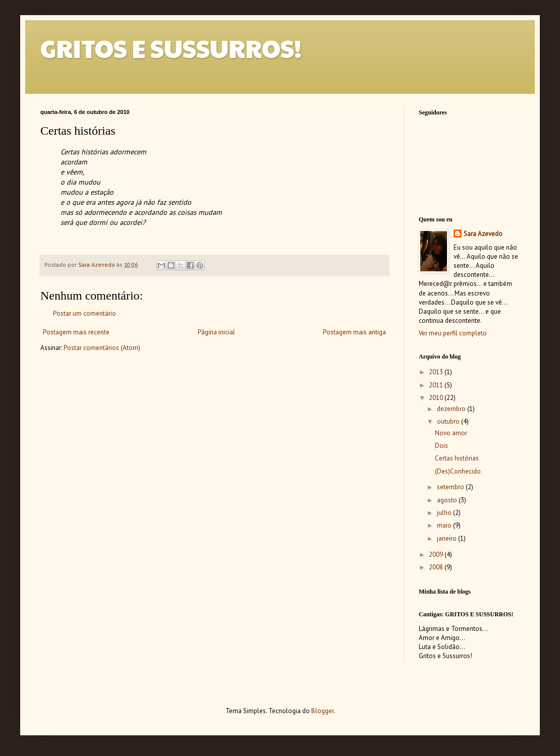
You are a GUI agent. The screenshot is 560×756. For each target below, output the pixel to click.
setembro (451, 487)
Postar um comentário (85, 313)
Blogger (322, 711)
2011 (437, 385)
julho (445, 513)
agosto (448, 500)
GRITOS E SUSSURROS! (171, 48)
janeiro (447, 538)
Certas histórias (457, 458)
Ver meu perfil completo (453, 333)
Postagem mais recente (76, 332)
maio (445, 525)
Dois (441, 446)
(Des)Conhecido (458, 471)
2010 (437, 398)
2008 (437, 567)
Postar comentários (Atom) (102, 348)
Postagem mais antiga (354, 332)
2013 (437, 372)
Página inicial (216, 332)
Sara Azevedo (483, 234)
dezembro (452, 409)
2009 (437, 555)
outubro (449, 421)
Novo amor (451, 433)
